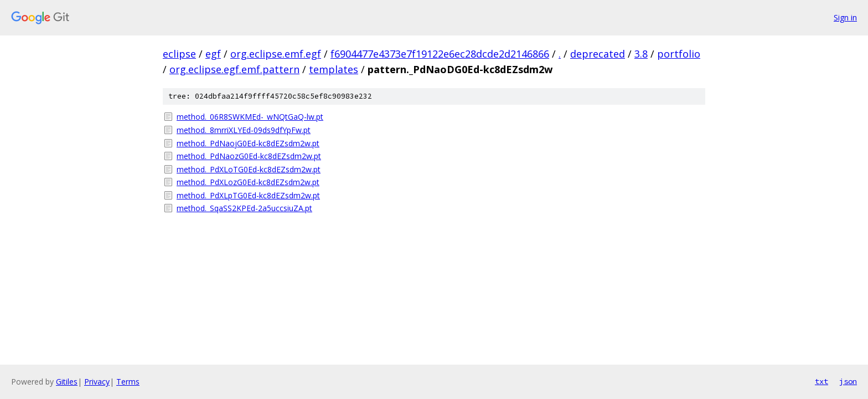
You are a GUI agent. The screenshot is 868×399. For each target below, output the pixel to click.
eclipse (179, 54)
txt (821, 381)
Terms (128, 382)
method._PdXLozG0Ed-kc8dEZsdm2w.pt (248, 182)
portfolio (679, 54)
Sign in (845, 17)
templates (334, 69)
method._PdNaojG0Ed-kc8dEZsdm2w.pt (248, 143)
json (848, 381)
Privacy (97, 382)
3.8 (641, 54)
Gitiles (67, 382)
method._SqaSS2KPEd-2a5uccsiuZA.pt (244, 208)
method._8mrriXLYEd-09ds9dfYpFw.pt (244, 130)
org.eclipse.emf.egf (276, 54)
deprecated (598, 54)
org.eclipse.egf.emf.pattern (234, 69)
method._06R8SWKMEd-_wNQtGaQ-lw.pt (250, 117)
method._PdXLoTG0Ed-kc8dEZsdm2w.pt (249, 169)
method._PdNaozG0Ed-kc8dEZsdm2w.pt (249, 156)
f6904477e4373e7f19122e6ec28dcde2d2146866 (440, 54)
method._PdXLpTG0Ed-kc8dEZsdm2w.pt (248, 195)
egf (213, 54)
